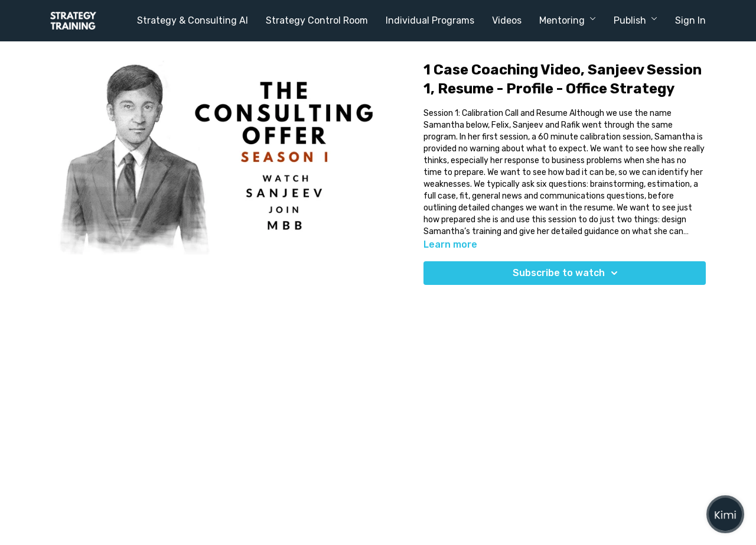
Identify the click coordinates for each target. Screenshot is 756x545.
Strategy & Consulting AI (193, 20)
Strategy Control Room (317, 20)
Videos (507, 20)
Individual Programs (430, 20)
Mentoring (568, 20)
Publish (636, 20)
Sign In (690, 20)
